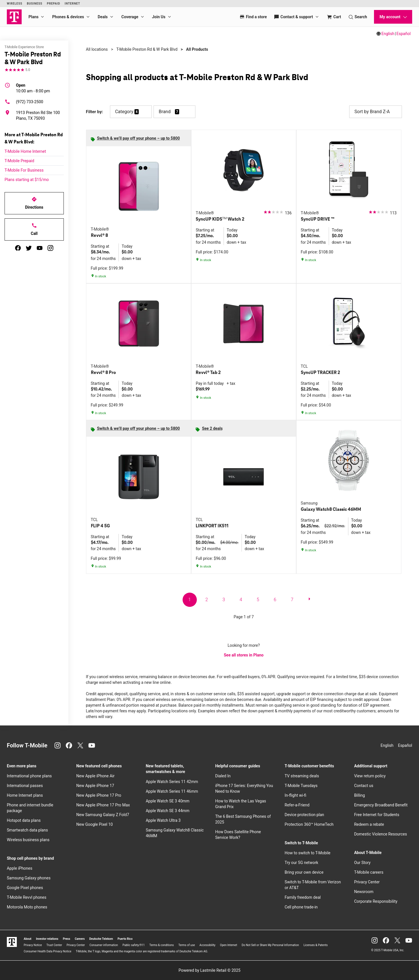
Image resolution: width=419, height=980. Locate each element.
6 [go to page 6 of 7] (275, 600)
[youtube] (40, 248)
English (388, 34)
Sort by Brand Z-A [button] (375, 112)
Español (404, 34)
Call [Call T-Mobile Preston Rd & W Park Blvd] (34, 229)
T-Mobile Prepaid (19, 161)
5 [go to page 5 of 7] (258, 600)
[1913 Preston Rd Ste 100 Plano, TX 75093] (34, 115)
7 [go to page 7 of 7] (292, 600)
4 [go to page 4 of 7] (241, 600)
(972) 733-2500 (24, 102)
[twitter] (29, 248)
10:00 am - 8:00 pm (33, 88)
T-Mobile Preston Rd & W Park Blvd (147, 49)
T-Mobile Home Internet (25, 151)
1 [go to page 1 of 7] (190, 600)
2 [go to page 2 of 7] (207, 600)
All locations (97, 49)
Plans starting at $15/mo (27, 180)
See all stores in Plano (244, 655)
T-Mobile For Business (24, 170)
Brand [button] (165, 112)
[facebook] (18, 248)
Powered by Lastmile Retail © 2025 (209, 970)
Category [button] (124, 112)
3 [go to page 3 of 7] (224, 600)
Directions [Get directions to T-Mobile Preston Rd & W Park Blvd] (34, 203)
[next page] (309, 600)
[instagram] (50, 248)
